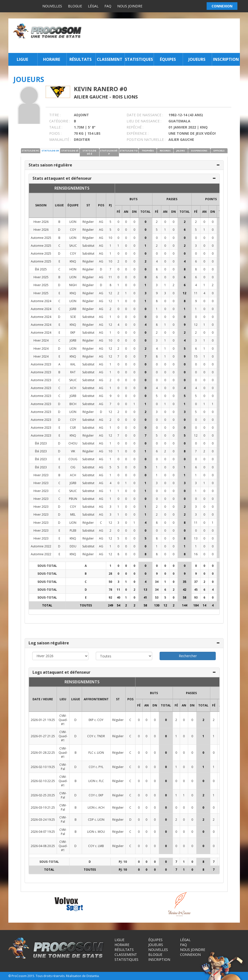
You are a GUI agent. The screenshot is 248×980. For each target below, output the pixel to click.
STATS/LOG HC (30, 151)
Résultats (81, 59)
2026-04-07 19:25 (43, 832)
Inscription (226, 59)
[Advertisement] (162, 36)
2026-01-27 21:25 (43, 736)
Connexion (190, 955)
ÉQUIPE (73, 205)
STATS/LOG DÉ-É (89, 152)
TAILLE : (56, 127)
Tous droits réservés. (50, 976)
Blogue (75, 6)
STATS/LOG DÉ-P (109, 152)
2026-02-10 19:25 (43, 767)
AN (126, 212)
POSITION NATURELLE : (146, 139)
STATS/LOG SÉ (70, 151)
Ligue (22, 59)
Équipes (168, 59)
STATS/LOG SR (50, 151)
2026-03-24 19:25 (43, 820)
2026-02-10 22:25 (43, 781)
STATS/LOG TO (129, 151)
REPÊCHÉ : (135, 127)
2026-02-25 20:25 (43, 795)
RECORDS (165, 151)
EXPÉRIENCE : (138, 133)
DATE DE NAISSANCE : (145, 115)
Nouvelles (52, 6)
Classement (110, 59)
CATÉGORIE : (60, 121)
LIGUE (59, 205)
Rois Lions (125, 97)
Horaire (52, 59)
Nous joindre (130, 6)
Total (145, 212)
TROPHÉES (148, 151)
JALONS (181, 151)
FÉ (118, 212)
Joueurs (197, 59)
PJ (110, 205)
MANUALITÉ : (60, 139)
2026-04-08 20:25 (43, 846)
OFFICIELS (219, 151)
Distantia (93, 976)
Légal (93, 6)
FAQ (108, 6)
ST (88, 205)
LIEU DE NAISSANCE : (144, 121)
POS (101, 205)
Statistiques (139, 59)
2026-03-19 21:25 (43, 808)
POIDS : (55, 133)
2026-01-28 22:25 (43, 753)
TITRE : (55, 115)
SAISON (41, 205)
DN (134, 212)
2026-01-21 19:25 (43, 720)
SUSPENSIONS (199, 151)
